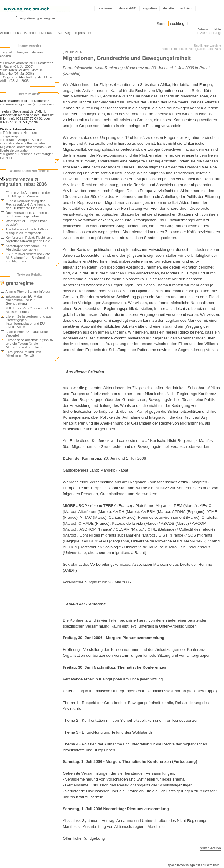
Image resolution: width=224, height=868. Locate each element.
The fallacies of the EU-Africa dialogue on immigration (25, 231)
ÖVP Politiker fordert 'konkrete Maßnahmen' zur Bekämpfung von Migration (26, 258)
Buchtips (31, 33)
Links (17, 33)
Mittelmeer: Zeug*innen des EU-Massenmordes (27, 310)
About (4, 33)
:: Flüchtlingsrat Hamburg (19, 133)
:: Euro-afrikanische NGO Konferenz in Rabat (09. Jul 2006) (27, 65)
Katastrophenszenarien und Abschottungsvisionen (24, 248)
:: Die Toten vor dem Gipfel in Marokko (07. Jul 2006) (21, 72)
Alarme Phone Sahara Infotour (26, 292)
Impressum (83, 33)
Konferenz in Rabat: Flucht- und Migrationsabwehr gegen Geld (27, 239)
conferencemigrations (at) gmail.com (27, 104)
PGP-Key (63, 33)
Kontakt (47, 33)
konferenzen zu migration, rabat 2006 (23, 182)
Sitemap (204, 29)
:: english (7, 52)
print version (210, 848)
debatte (168, 8)
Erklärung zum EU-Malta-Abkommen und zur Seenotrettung (22, 300)
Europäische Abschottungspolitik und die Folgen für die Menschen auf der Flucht (27, 344)
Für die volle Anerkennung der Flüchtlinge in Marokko (25, 194)
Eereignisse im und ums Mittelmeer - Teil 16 (21, 354)
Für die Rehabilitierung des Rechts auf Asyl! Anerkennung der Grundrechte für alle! (26, 204)
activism (186, 8)
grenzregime (46, 18)
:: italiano (36, 52)
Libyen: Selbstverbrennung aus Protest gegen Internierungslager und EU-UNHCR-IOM (26, 322)
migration (150, 8)
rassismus (105, 8)
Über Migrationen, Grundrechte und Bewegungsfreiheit (26, 214)
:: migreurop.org (12, 136)
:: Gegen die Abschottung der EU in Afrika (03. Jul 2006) (26, 79)
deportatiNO (128, 8)
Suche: (162, 24)
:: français (21, 52)
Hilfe (218, 29)
